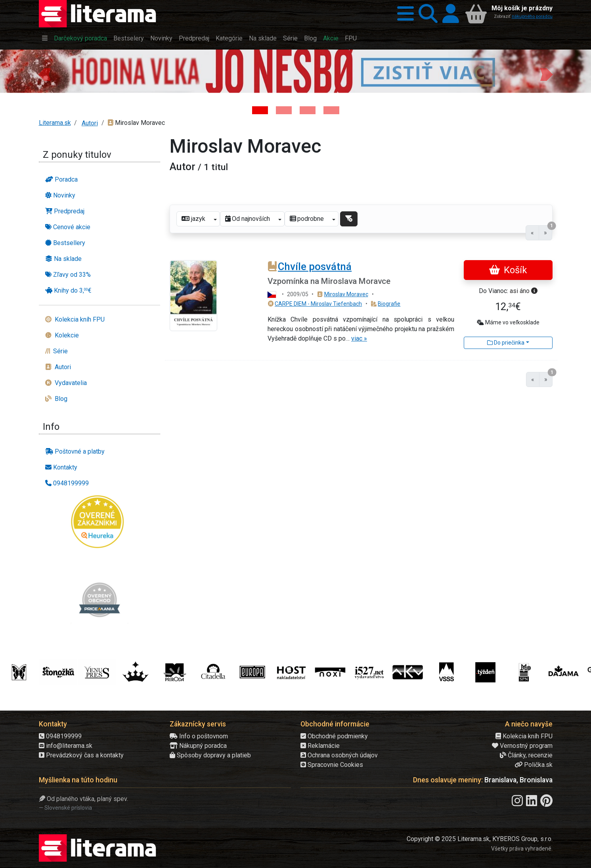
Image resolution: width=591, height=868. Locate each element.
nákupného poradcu (532, 16)
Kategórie (229, 38)
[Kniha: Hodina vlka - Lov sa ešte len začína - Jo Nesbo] (260, 110)
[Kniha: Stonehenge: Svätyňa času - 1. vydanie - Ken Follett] (331, 110)
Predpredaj (194, 38)
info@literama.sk (66, 746)
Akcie (331, 38)
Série (290, 38)
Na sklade (263, 38)
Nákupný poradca (198, 746)
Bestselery (129, 38)
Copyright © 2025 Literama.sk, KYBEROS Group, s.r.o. (480, 839)
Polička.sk (534, 765)
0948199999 (60, 736)
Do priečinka (506, 343)
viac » (359, 338)
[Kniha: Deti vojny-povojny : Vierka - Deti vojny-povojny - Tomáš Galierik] (308, 110)
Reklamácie (320, 746)
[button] (403, 14)
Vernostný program (522, 746)
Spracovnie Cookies (332, 765)
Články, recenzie (526, 755)
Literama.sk (55, 123)
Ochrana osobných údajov (339, 755)
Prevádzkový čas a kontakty (81, 755)
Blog (310, 38)
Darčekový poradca (80, 38)
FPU (351, 38)
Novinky (161, 38)
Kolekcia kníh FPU (524, 736)
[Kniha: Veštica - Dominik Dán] (284, 110)
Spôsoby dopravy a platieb (210, 755)
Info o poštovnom (199, 736)
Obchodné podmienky (334, 736)
